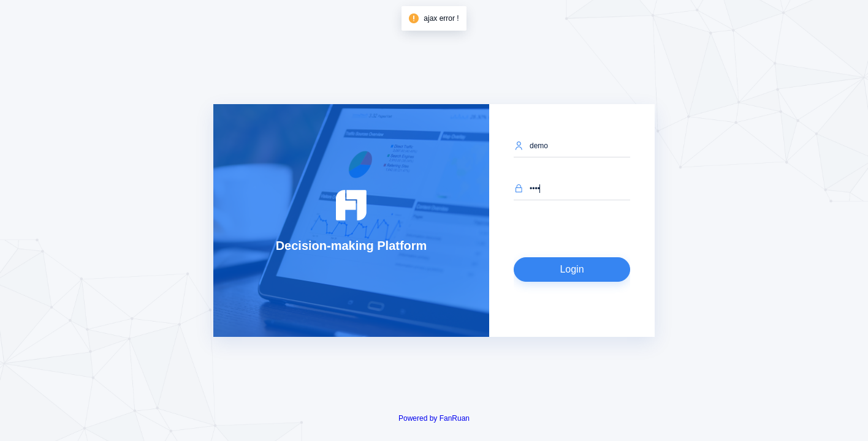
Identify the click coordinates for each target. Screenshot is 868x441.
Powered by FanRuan (434, 418)
